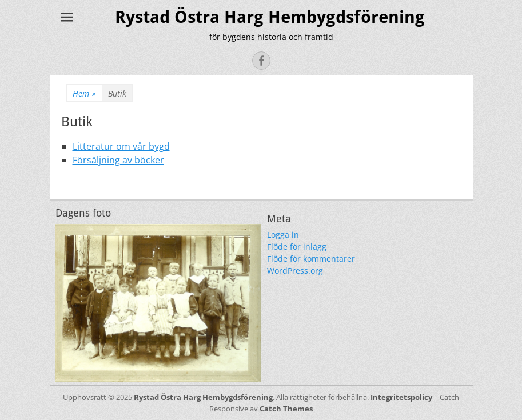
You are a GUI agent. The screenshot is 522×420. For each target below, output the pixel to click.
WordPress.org (295, 271)
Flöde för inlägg (297, 247)
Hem (84, 93)
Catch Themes (286, 409)
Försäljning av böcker (118, 160)
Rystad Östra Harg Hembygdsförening (270, 17)
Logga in (283, 235)
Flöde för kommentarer (311, 259)
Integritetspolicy (401, 397)
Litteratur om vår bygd (121, 146)
